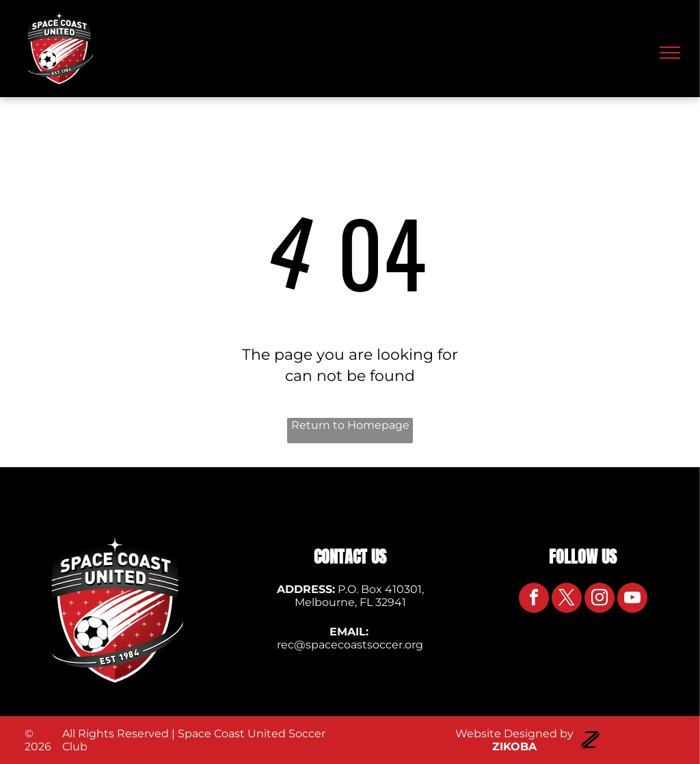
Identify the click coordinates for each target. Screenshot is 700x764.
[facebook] (534, 600)
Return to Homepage (350, 425)
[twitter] (567, 600)
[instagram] (600, 600)
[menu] (670, 53)
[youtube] (632, 600)
